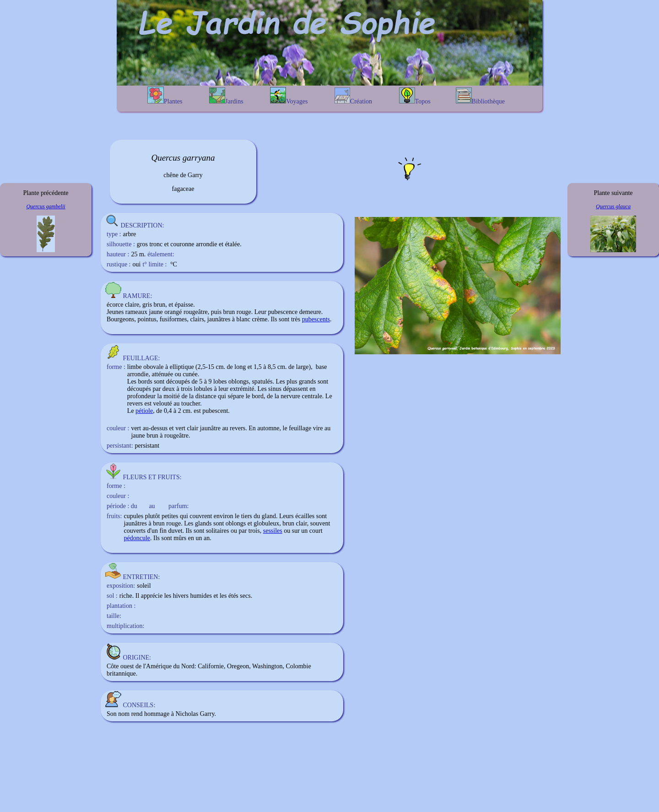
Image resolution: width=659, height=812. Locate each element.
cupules (133, 516)
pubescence (283, 312)
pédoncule (137, 538)
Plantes (165, 96)
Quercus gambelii (46, 206)
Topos (415, 96)
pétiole (144, 411)
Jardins (226, 96)
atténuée (162, 374)
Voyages (289, 96)
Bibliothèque (480, 96)
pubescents (316, 319)
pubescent (215, 411)
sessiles (273, 531)
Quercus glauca (613, 206)
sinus (275, 389)
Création (353, 96)
